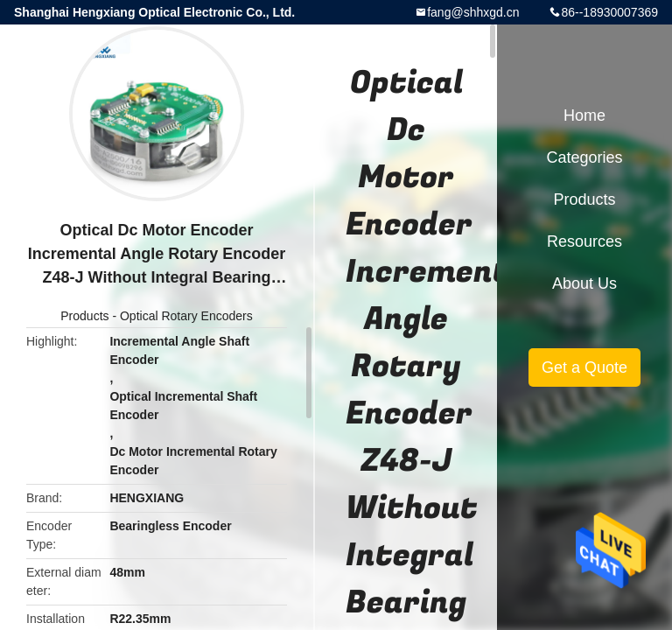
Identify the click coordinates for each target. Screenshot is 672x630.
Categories (584, 157)
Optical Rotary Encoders (186, 316)
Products (84, 316)
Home (584, 115)
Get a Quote (584, 367)
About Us (584, 283)
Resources (584, 241)
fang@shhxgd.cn (473, 12)
